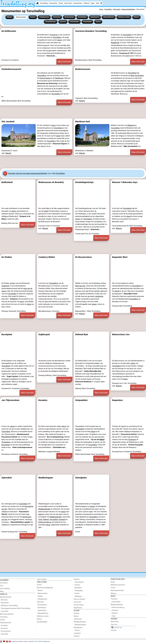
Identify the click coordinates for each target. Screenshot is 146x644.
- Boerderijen (42, 608)
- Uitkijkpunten (42, 599)
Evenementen (78, 3)
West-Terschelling (137, 76)
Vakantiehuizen (6, 623)
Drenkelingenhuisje (84, 182)
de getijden (12, 294)
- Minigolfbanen (43, 613)
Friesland (114, 599)
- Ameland (114, 610)
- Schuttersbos (5, 631)
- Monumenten (42, 593)
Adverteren (115, 622)
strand (78, 219)
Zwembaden (75, 22)
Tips (2, 586)
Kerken (33, 17)
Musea (10, 17)
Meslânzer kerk (83, 121)
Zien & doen (68, 3)
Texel (40, 520)
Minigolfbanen (109, 17)
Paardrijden (87, 22)
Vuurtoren (77, 602)
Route (113, 582)
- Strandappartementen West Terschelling (15, 608)
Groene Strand (45, 78)
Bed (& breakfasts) (7, 614)
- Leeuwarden (116, 602)
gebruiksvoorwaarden (17, 641)
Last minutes (42, 579)
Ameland (62, 520)
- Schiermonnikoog (118, 607)
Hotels (2, 620)
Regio (93, 3)
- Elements (4, 600)
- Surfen (77, 593)
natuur (14, 211)
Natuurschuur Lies (121, 334)
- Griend (77, 630)
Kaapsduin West (120, 257)
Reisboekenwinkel (117, 591)
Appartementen (6, 597)
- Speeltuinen (42, 610)
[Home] (37, 3)
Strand (61, 3)
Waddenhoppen (46, 478)
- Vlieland (114, 613)
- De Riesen (4, 625)
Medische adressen (118, 585)
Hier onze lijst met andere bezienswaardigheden (28, 173)
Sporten (63, 22)
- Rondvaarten (42, 605)
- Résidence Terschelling (9, 606)
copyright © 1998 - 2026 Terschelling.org (39, 641)
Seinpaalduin (81, 400)
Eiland (102, 440)
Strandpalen (81, 478)
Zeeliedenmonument (11, 69)
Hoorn (53, 125)
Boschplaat (7, 334)
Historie (77, 636)
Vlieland (46, 520)
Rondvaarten (69, 17)
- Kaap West (4, 603)
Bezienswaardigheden (45, 588)
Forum (113, 588)
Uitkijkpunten (44, 17)
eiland (59, 40)
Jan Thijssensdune (10, 400)
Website (82, 101)
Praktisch (87, 3)
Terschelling (44, 3)
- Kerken (40, 596)
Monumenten (21, 17)
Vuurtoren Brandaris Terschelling (91, 31)
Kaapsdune (117, 400)
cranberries (99, 296)
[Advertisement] (68, 112)
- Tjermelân (4, 611)
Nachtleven (78, 608)
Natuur (136, 17)
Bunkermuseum (83, 69)
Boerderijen (82, 17)
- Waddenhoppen (80, 625)
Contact (114, 630)
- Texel (113, 616)
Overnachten (53, 3)
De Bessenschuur (83, 257)
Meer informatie (64, 62)
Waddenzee (115, 43)
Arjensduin (7, 478)
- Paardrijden (78, 591)
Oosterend (5, 286)
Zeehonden (78, 619)
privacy (26, 641)
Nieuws (113, 593)
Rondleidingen (51, 22)
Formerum (54, 35)
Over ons (114, 624)
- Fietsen (77, 585)
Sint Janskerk (8, 121)
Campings (4, 617)
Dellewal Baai (82, 334)
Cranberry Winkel (47, 257)
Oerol (22, 302)
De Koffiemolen (9, 31)
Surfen (98, 22)
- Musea (40, 591)
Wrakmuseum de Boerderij (51, 182)
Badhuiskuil (7, 182)
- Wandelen (78, 588)
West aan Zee (80, 286)
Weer (98, 3)
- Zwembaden (79, 582)
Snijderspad (44, 334)
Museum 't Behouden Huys (125, 182)
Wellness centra (124, 17)
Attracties (57, 17)
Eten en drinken (79, 599)
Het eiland (4, 583)
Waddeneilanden (44, 509)
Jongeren (77, 633)
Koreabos (43, 400)
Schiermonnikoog (45, 522)
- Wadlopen (78, 596)
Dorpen (76, 613)
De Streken (7, 257)
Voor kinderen (5, 589)
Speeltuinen (95, 17)
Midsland (131, 125)
